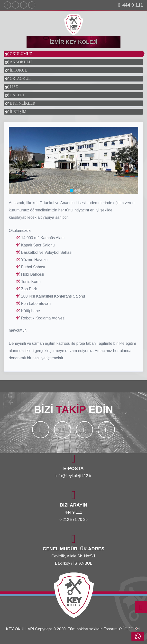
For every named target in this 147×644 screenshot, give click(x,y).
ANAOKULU (21, 62)
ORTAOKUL (20, 78)
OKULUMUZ (21, 54)
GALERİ (17, 95)
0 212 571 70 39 (73, 520)
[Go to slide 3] (75, 190)
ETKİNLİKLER (23, 103)
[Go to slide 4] (79, 190)
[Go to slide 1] (68, 190)
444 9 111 (133, 5)
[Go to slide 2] (72, 190)
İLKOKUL (18, 70)
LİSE (14, 87)
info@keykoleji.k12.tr (73, 476)
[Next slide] (131, 161)
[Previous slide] (16, 161)
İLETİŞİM (18, 112)
